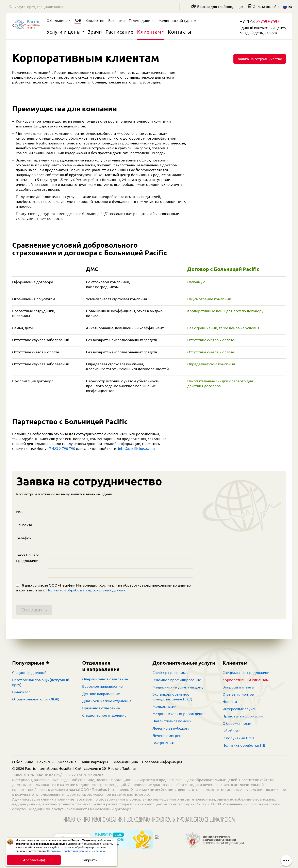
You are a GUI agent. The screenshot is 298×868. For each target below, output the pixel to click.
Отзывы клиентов (238, 694)
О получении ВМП (238, 738)
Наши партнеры (94, 762)
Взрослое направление (102, 686)
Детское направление (101, 694)
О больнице (59, 20)
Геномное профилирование (177, 680)
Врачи (95, 32)
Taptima (129, 768)
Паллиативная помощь (172, 721)
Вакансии (117, 20)
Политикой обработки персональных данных (76, 851)
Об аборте (231, 731)
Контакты (179, 32)
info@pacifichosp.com (136, 448)
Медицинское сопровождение (179, 714)
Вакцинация (163, 743)
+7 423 (259, 21)
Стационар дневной (29, 672)
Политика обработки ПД (244, 745)
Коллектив (95, 20)
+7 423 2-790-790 (61, 448)
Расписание (119, 32)
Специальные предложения (247, 672)
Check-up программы (170, 672)
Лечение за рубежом (171, 728)
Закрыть (89, 860)
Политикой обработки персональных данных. (86, 590)
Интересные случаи (239, 709)
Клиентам (151, 32)
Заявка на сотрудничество (260, 59)
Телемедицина (142, 20)
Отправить (34, 610)
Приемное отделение (101, 708)
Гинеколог (21, 692)
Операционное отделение (105, 679)
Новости (230, 701)
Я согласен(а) (34, 860)
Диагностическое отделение (107, 701)
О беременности (237, 723)
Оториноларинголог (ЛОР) (36, 699)
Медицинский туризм (177, 20)
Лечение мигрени (168, 735)
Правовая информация (243, 716)
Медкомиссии (164, 706)
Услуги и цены (65, 32)
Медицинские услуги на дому (178, 687)
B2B (78, 20)
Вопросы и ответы (238, 687)
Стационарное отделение (104, 715)
